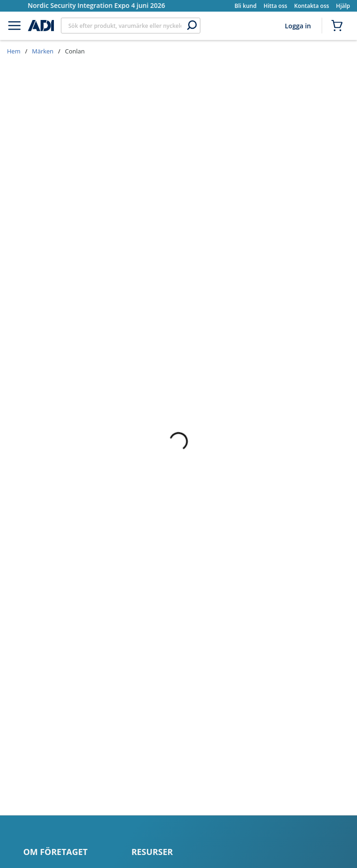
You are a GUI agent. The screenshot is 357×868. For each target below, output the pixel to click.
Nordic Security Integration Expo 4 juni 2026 (97, 5)
